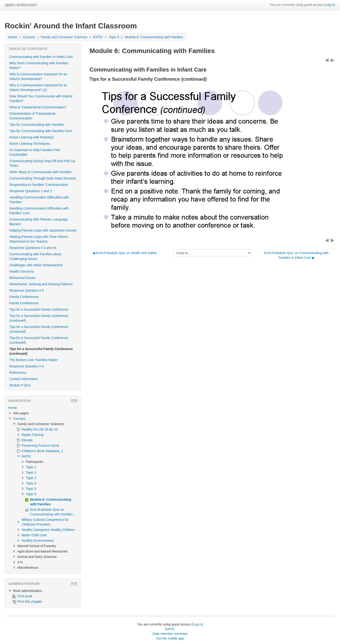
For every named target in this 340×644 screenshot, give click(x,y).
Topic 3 (31, 478)
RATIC (26, 456)
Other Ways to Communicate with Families (40, 172)
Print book (22, 596)
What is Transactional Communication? (38, 107)
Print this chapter (27, 602)
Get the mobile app (170, 638)
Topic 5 (31, 489)
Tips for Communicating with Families (37, 125)
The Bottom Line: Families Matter (34, 360)
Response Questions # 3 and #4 (33, 248)
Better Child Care (34, 535)
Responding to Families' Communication (39, 185)
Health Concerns (22, 271)
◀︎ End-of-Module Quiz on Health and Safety (125, 253)
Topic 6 (31, 494)
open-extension (21, 5)
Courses (19, 419)
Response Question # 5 (27, 290)
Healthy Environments (38, 541)
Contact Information (24, 379)
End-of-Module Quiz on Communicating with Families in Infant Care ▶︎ (296, 255)
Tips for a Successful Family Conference (39, 309)
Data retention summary (170, 634)
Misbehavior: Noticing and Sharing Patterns (41, 284)
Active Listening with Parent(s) (31, 137)
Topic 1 (31, 467)
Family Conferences (24, 297)
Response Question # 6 (27, 366)
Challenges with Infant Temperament (36, 265)
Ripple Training (33, 435)
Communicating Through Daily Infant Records (43, 178)
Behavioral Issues (22, 278)
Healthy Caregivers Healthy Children (48, 530)
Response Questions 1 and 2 (31, 191)
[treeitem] (43, 408)
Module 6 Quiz (20, 385)
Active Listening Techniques (30, 144)
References (18, 373)
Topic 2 (31, 473)
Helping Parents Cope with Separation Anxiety (43, 230)
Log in (330, 5)
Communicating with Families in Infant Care (41, 57)
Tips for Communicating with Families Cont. (41, 131)
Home (13, 408)
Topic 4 (31, 483)
